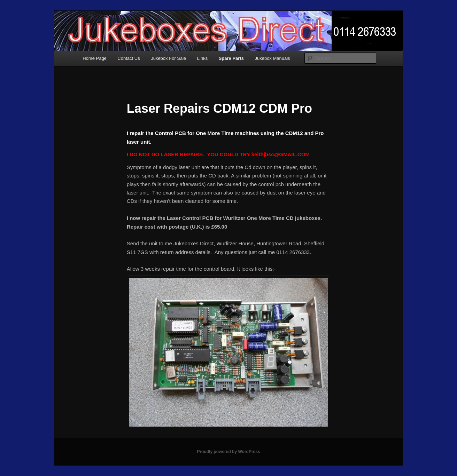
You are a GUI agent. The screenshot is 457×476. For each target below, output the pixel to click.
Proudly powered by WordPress (228, 452)
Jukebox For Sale (168, 58)
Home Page (95, 58)
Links (202, 58)
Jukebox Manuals (272, 58)
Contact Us (129, 58)
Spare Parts (231, 58)
